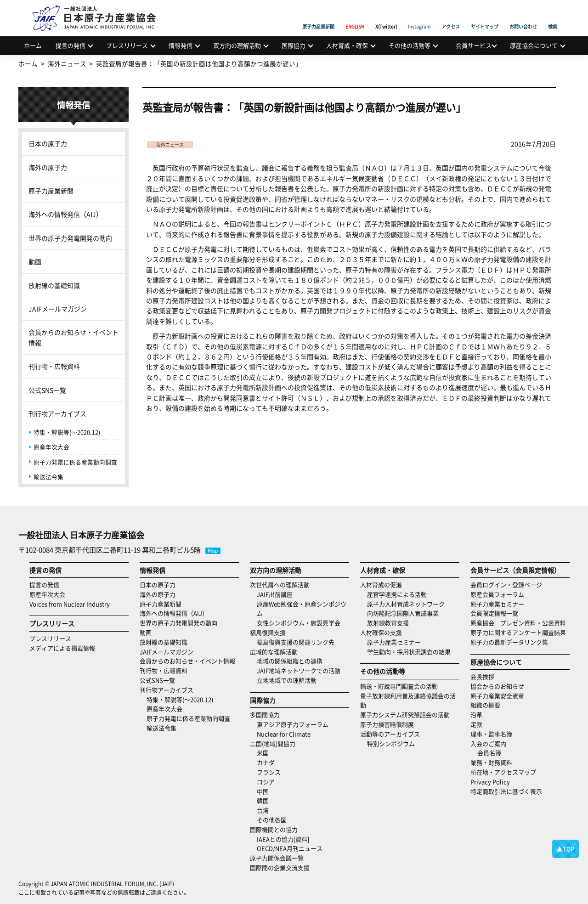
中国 (263, 791)
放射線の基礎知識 (54, 285)
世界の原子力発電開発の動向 (70, 238)
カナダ (266, 762)
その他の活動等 (410, 45)
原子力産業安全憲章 (497, 696)
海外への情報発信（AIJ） (65, 214)
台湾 (263, 810)
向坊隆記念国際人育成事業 (403, 613)
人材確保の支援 (381, 632)
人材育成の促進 (381, 585)
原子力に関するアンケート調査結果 (518, 632)
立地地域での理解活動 (287, 680)
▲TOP (565, 849)
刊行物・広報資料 (54, 366)
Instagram (419, 16)
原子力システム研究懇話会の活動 (405, 715)
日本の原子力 (48, 143)
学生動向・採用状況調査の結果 (412, 652)
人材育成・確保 (347, 45)
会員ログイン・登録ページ (506, 585)
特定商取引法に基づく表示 (506, 791)
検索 (553, 16)
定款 (476, 724)
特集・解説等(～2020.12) (67, 432)
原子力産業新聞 (318, 16)
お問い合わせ (523, 16)
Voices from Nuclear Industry (70, 604)
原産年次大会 (51, 447)
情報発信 (181, 45)
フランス (269, 772)
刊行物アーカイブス (57, 413)
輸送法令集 (48, 477)
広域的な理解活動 (274, 652)
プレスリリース (127, 45)
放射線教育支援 (388, 623)
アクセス (451, 16)
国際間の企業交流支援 (280, 867)
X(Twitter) (386, 16)
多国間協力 (265, 715)
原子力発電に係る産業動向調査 (75, 462)
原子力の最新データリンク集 (509, 642)
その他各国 (272, 820)
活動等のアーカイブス (390, 734)
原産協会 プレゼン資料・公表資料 (518, 623)
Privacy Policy (490, 782)
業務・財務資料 (491, 762)
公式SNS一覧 (47, 390)
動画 (35, 261)
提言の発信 (71, 45)
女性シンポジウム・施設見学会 (299, 623)
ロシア (266, 782)
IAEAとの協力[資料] (283, 839)
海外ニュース (170, 144)
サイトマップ (485, 16)
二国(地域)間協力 (273, 743)
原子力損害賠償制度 (387, 724)
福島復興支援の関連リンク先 (296, 642)
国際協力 (294, 45)
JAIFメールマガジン (58, 309)
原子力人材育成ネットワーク (406, 604)
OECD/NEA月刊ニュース (290, 848)
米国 (263, 753)
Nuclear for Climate (284, 734)
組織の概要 (485, 705)
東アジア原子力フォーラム (293, 724)
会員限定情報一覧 (494, 613)
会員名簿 (489, 753)
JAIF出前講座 (275, 594)
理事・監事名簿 (491, 734)
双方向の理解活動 (237, 45)
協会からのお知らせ (497, 686)
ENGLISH (355, 16)
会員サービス (474, 45)
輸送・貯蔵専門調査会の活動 (399, 686)
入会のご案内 (488, 743)
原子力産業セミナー (394, 642)
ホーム (33, 45)
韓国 (263, 800)
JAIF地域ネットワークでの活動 (299, 670)
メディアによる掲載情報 (62, 648)
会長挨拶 (482, 676)
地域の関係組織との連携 (290, 661)
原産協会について (534, 45)
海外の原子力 (48, 167)
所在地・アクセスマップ (503, 772)
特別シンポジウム (391, 743)
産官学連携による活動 (397, 594)
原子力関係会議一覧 (277, 858)
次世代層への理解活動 (280, 585)
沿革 (476, 715)
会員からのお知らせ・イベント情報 (73, 337)
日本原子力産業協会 (99, 8)
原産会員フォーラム (497, 594)
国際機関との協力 (274, 829)
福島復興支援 (268, 632)
